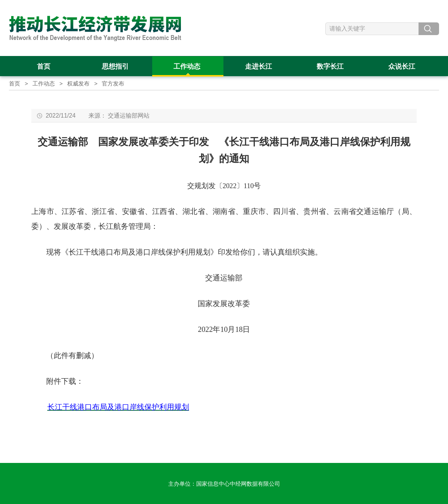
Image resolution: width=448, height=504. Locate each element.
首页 (15, 83)
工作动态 (44, 83)
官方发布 (113, 83)
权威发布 (78, 83)
